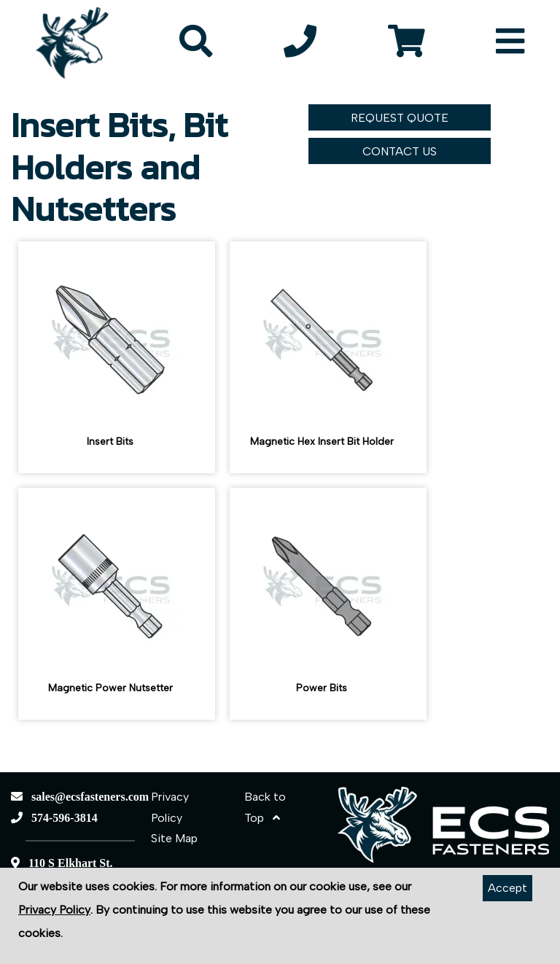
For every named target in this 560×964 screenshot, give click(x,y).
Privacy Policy (54, 910)
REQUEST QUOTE (400, 118)
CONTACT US (400, 151)
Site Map (174, 838)
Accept (507, 888)
